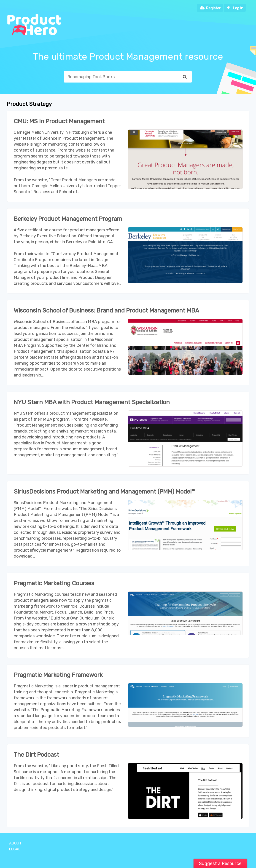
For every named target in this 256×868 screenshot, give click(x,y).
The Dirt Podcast (36, 755)
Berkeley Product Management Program (68, 219)
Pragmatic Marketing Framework (58, 675)
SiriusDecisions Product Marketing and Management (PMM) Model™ (104, 492)
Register (213, 8)
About (15, 843)
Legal (15, 849)
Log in (238, 8)
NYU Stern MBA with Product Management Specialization (92, 402)
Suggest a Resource (220, 863)
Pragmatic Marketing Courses (54, 583)
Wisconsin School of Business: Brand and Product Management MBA (106, 311)
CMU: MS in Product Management (59, 121)
